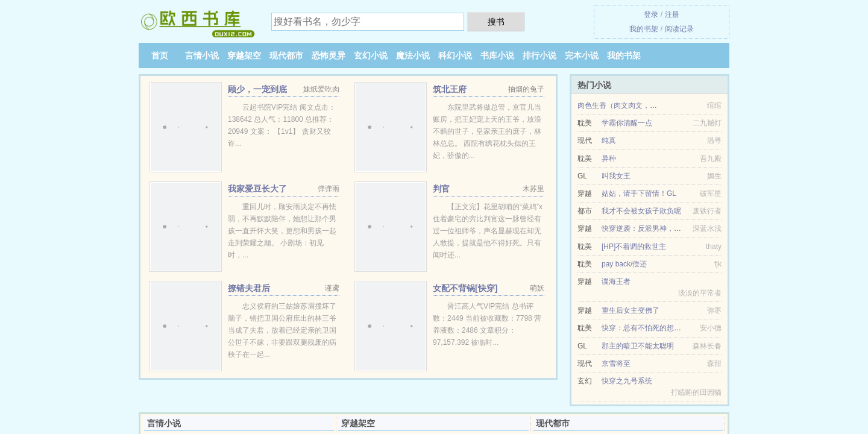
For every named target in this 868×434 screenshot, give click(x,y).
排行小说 (539, 55)
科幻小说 (455, 55)
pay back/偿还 (624, 264)
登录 (651, 14)
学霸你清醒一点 (627, 123)
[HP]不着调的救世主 (634, 247)
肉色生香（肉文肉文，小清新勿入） (635, 105)
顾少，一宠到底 (257, 89)
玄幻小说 (371, 55)
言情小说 (202, 55)
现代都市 (286, 55)
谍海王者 (616, 281)
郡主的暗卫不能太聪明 (638, 346)
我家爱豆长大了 (257, 189)
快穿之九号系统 (627, 381)
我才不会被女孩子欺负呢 (641, 211)
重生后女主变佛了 (631, 310)
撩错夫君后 (249, 288)
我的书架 (644, 29)
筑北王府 (450, 89)
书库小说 (497, 55)
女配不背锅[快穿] (465, 288)
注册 (672, 14)
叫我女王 (616, 176)
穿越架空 (244, 55)
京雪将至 (616, 363)
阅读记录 (679, 29)
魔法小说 (413, 55)
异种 (609, 159)
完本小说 (582, 55)
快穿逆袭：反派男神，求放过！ (652, 228)
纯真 (609, 140)
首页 (160, 55)
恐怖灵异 (329, 55)
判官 (441, 189)
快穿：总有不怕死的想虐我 (645, 328)
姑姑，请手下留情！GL (639, 193)
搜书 (496, 22)
